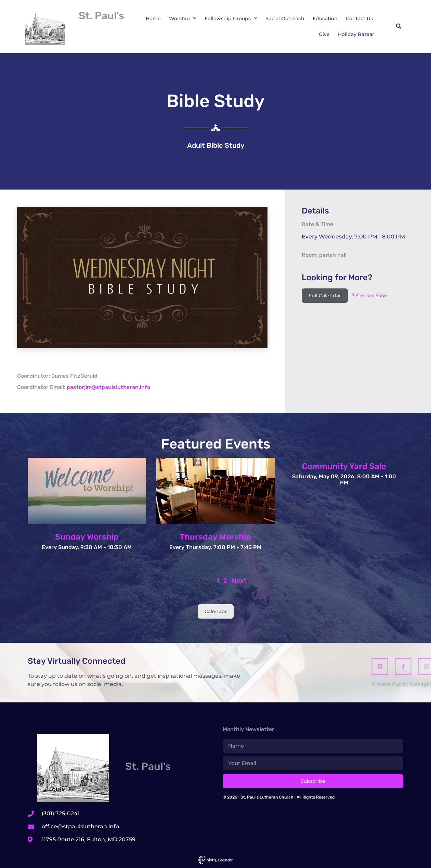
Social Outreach (285, 18)
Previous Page (369, 295)
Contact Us (359, 18)
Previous (199, 580)
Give (324, 34)
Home (153, 18)
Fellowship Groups (231, 18)
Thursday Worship (215, 537)
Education (325, 18)
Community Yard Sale (344, 466)
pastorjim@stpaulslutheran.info (108, 387)
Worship (183, 18)
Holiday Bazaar (356, 34)
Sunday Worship (87, 537)
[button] (399, 26)
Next (239, 580)
